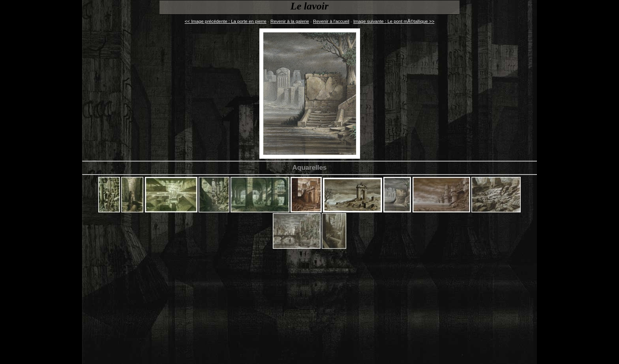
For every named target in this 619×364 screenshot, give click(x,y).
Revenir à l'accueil (331, 21)
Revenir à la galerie (290, 21)
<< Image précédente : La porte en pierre (226, 21)
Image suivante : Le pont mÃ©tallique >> (394, 21)
